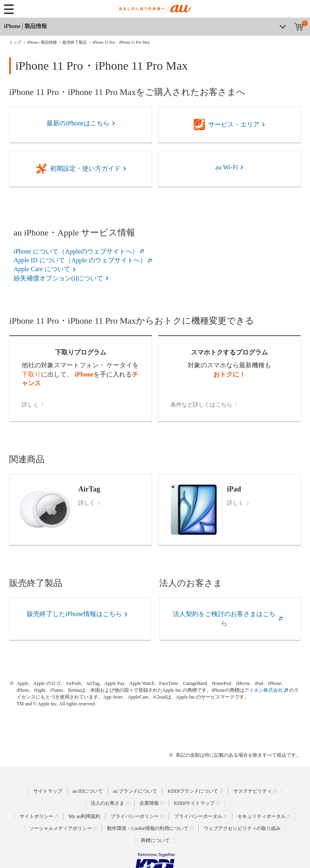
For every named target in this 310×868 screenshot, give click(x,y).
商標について (155, 840)
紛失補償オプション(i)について (58, 278)
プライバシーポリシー (135, 816)
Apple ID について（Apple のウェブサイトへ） (80, 260)
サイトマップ (48, 791)
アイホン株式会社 (263, 690)
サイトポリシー (36, 816)
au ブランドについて (135, 791)
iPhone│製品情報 (25, 26)
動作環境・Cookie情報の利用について (148, 828)
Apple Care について (42, 269)
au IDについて (88, 791)
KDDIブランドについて (193, 791)
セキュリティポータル (261, 816)
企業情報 (149, 803)
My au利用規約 (84, 816)
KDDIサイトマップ (195, 803)
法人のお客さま (107, 803)
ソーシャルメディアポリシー (61, 828)
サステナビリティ (253, 791)
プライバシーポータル (198, 816)
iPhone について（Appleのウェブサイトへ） (76, 251)
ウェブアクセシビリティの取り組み (242, 828)
